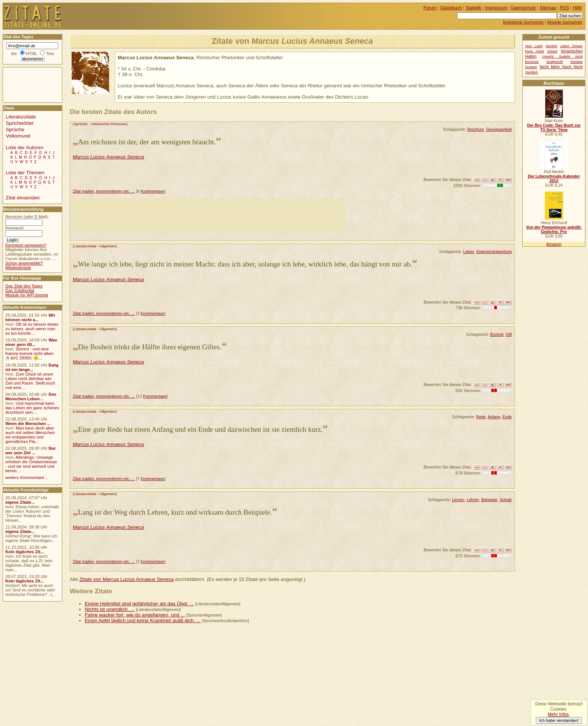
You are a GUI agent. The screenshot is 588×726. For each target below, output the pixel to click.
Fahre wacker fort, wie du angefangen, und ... (135, 615)
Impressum (496, 8)
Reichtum (476, 129)
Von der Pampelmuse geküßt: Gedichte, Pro (554, 229)
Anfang (494, 417)
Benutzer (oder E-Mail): (27, 217)
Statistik (474, 8)
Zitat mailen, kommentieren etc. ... (104, 191)
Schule (505, 500)
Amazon (554, 244)
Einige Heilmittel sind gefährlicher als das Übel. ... (139, 604)
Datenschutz (523, 8)
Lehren (473, 500)
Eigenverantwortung (494, 251)
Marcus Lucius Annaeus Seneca (108, 157)
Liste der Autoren (24, 147)
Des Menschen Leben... (31, 397)
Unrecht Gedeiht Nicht (562, 57)
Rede (481, 417)
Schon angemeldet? (24, 263)
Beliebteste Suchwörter (523, 22)
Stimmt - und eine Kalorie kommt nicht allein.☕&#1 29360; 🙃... (30, 353)
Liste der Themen (25, 173)
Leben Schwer (571, 46)
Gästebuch (451, 8)
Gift (509, 334)
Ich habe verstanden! (559, 720)
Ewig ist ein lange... (32, 367)
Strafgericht (555, 62)
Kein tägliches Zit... (25, 552)
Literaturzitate (85, 246)
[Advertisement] (209, 215)
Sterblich (531, 72)
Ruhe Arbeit (534, 51)
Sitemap (548, 8)
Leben (469, 251)
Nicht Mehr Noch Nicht (561, 67)
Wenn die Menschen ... (28, 424)
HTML (31, 54)
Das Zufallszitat (20, 290)
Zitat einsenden (23, 198)
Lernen (458, 500)
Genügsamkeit (499, 129)
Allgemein (108, 246)
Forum (430, 8)
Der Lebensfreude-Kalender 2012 (554, 178)
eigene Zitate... (20, 502)
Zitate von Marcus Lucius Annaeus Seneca (127, 579)
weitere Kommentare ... (27, 478)
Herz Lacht (534, 46)
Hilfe (577, 8)
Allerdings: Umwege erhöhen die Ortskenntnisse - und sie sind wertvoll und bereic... (31, 464)
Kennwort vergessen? (26, 245)
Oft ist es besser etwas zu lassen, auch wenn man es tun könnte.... (32, 329)
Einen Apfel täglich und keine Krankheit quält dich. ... (143, 620)
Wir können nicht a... (30, 317)
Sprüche (81, 124)
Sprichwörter (19, 123)
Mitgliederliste (18, 268)
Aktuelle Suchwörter (565, 22)
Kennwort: (15, 228)
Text (50, 54)
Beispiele (489, 500)
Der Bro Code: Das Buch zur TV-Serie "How (554, 127)
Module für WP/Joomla (27, 295)
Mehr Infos (558, 714)
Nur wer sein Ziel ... (31, 451)
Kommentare (152, 191)
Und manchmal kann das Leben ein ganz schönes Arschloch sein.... (32, 408)
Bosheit (497, 334)
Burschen (532, 62)
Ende (507, 417)
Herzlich (551, 46)
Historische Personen (109, 124)
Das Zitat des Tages (24, 286)
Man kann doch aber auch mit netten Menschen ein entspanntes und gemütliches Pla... (30, 435)
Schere (552, 51)
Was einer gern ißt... (31, 342)
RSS (565, 8)
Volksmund (18, 136)
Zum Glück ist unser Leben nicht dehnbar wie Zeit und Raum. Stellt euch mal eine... (30, 381)
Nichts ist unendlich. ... (110, 609)
